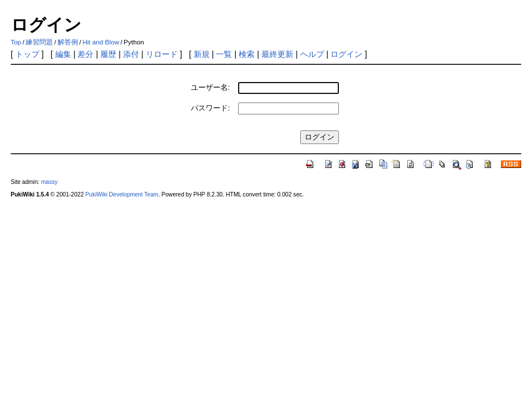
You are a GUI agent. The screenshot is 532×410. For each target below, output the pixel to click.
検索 (247, 54)
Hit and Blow (101, 42)
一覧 (224, 54)
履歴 (108, 54)
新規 (202, 54)
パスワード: (210, 108)
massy (49, 182)
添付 (131, 54)
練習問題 (39, 42)
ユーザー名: (210, 87)
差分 (85, 54)
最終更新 (277, 54)
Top (16, 42)
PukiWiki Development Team (122, 194)
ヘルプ (312, 54)
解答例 (68, 42)
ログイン (346, 54)
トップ (27, 54)
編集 (63, 54)
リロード (162, 54)
